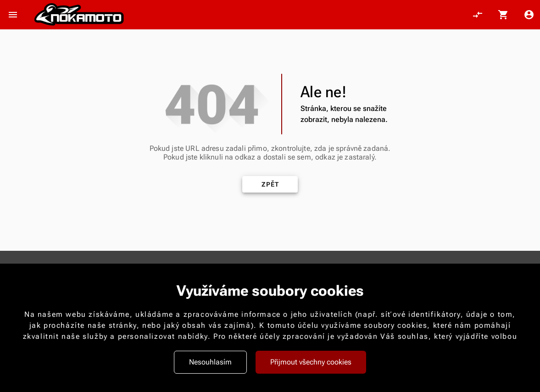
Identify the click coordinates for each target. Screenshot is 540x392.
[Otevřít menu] (13, 15)
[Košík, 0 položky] (503, 15)
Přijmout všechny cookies (311, 362)
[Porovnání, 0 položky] (478, 15)
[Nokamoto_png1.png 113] (79, 15)
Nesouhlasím (210, 362)
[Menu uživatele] (529, 15)
